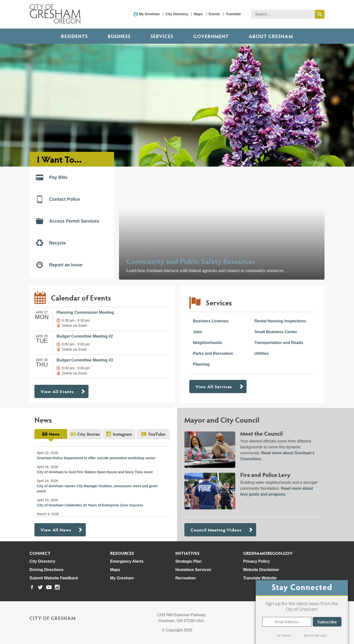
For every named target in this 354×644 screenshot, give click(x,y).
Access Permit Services (67, 221)
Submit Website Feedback (54, 578)
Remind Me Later (315, 636)
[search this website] (320, 14)
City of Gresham (53, 618)
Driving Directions (46, 570)
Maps (198, 14)
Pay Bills (52, 177)
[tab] (51, 434)
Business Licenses (211, 321)
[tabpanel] (102, 478)
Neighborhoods (207, 343)
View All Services (214, 386)
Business (119, 36)
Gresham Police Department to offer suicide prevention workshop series (96, 458)
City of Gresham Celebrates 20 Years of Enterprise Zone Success (90, 505)
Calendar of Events (81, 297)
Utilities (262, 353)
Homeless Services (193, 570)
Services (162, 36)
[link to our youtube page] (49, 587)
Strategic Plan (188, 561)
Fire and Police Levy (265, 475)
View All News (56, 530)
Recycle (51, 243)
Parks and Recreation (213, 353)
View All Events (57, 391)
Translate (233, 14)
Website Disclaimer (261, 570)
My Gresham (149, 14)
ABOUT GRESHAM (271, 36)
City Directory (177, 14)
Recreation (185, 578)
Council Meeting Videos (216, 530)
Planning (201, 364)
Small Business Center (276, 332)
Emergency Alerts (127, 561)
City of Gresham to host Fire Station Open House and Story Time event (95, 472)
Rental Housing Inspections (280, 321)
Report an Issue (59, 265)
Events (214, 14)
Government (211, 36)
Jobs (198, 332)
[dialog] (302, 612)
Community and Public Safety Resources (191, 261)
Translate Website (260, 578)
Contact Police (58, 199)
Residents (74, 36)
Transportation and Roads (279, 343)
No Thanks (284, 636)
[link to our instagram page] (57, 587)
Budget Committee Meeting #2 (85, 336)
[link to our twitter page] (40, 587)
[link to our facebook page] (32, 587)
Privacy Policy (257, 561)
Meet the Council (261, 433)
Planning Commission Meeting (85, 312)
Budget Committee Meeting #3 (85, 360)
